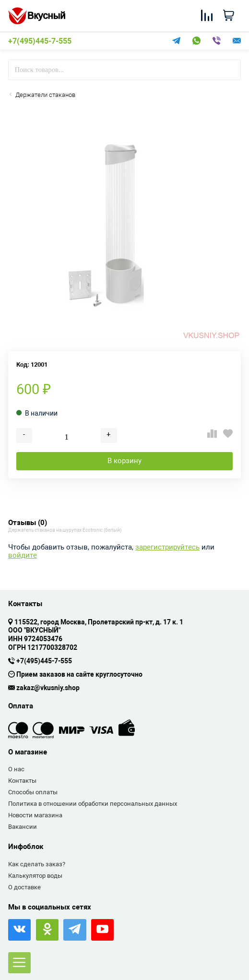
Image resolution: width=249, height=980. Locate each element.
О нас (16, 769)
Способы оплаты (33, 792)
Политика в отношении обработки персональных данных (93, 804)
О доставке (24, 887)
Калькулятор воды (35, 876)
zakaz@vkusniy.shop (48, 688)
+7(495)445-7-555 (40, 41)
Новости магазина (35, 815)
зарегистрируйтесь (167, 547)
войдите (23, 556)
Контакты (22, 781)
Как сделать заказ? (37, 864)
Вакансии (23, 827)
